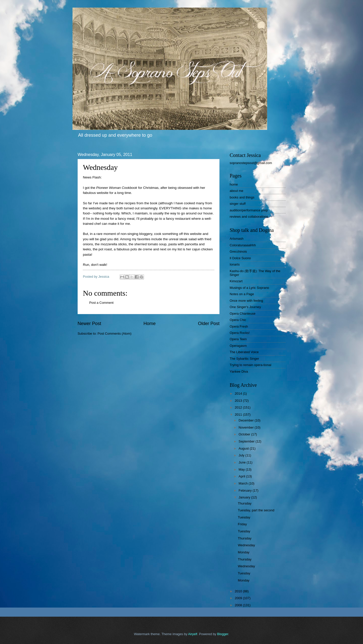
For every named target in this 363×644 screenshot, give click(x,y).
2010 (239, 591)
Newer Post (89, 324)
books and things (242, 197)
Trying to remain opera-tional (250, 365)
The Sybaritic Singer (244, 359)
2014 (239, 394)
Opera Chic (238, 320)
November (247, 427)
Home (150, 324)
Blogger (223, 634)
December (247, 420)
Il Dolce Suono (240, 258)
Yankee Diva (239, 371)
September (247, 441)
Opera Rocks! (240, 333)
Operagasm (238, 346)
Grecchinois (238, 251)
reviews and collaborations (249, 217)
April (242, 476)
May (242, 469)
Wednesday (246, 545)
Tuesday (244, 517)
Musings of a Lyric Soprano (249, 288)
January (245, 497)
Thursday (245, 503)
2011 (239, 415)
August (244, 448)
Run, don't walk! (95, 265)
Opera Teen (238, 339)
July (242, 455)
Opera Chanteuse (243, 314)
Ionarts (235, 264)
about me (237, 191)
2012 (239, 407)
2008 (239, 605)
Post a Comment (101, 303)
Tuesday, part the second (256, 510)
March (243, 483)
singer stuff (238, 204)
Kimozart (236, 281)
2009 (239, 598)
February (246, 490)
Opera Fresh (239, 326)
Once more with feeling (246, 301)
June (243, 462)
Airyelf (193, 634)
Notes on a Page (242, 294)
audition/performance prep (249, 210)
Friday (242, 524)
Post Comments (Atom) (115, 334)
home (234, 184)
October (245, 434)
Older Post (209, 324)
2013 (239, 401)
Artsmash (237, 239)
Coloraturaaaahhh (243, 245)
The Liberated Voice (244, 352)
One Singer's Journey (245, 307)
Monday (244, 552)
